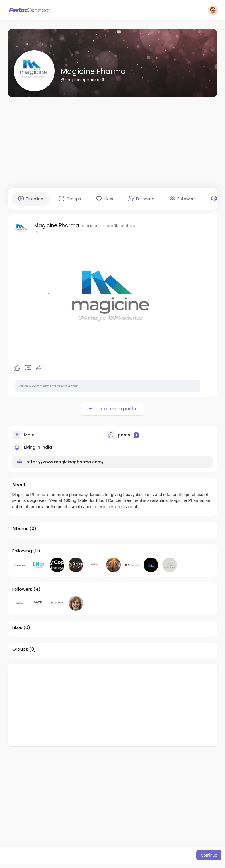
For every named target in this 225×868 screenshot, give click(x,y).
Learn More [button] (162, 855)
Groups (20, 649)
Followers (22, 589)
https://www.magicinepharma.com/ (65, 462)
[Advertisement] (113, 143)
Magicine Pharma (93, 71)
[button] (213, 10)
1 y (36, 232)
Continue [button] (209, 855)
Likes (17, 628)
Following (22, 551)
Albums (20, 529)
